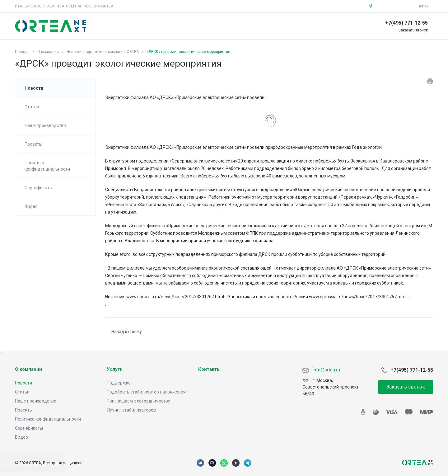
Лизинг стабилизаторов (131, 410)
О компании (28, 369)
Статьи (22, 392)
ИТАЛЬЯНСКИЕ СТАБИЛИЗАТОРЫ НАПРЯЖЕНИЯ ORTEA (64, 6)
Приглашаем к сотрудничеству (138, 401)
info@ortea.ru (396, 6)
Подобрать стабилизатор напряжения (146, 392)
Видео (21, 437)
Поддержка (119, 383)
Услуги (115, 369)
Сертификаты (29, 428)
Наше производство (36, 401)
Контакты (209, 369)
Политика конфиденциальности (48, 419)
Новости (23, 383)
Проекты (24, 410)
